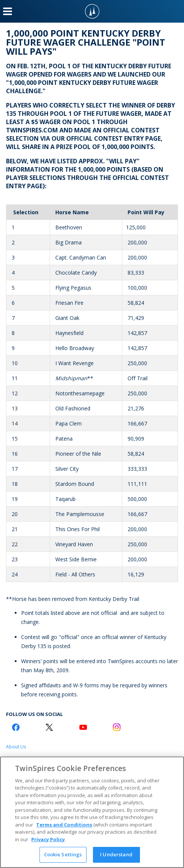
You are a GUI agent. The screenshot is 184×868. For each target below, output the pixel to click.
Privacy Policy (48, 839)
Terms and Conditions (64, 825)
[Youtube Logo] (83, 727)
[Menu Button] (8, 11)
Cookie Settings (63, 854)
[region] (92, 812)
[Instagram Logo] (117, 727)
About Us (16, 747)
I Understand (116, 854)
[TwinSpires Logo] (92, 11)
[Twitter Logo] (49, 727)
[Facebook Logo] (16, 727)
